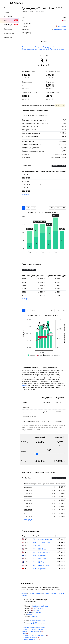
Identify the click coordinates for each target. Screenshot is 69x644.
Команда (46, 593)
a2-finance (35, 617)
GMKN (34, 555)
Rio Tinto (41, 562)
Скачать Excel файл (59, 166)
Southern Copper (44, 542)
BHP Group (42, 549)
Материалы (62, 26)
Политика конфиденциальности (34, 629)
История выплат (28, 47)
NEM (34, 552)
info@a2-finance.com (38, 621)
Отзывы (24, 595)
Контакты (61, 593)
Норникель (42, 555)
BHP (34, 549)
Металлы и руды (60, 29)
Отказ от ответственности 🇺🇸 (33, 631)
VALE (34, 546)
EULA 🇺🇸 (25, 633)
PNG (58, 208)
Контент (54, 593)
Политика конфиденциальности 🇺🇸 (35, 636)
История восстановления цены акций (35, 49)
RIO (34, 562)
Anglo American (44, 565)
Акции (31, 12)
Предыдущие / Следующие (52, 47)
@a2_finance (37, 612)
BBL (34, 559)
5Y (24, 208)
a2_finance (31, 614)
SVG (52, 208)
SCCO (34, 542)
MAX (33, 208)
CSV (64, 208)
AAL (34, 565)
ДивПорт (25, 385)
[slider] (37, 454)
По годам (38, 47)
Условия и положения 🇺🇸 (32, 640)
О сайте (31, 593)
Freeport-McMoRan (45, 539)
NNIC (34, 569)
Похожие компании (57, 49)
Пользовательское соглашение (34, 627)
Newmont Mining (44, 552)
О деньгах (38, 593)
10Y (28, 208)
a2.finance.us (38, 608)
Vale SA (41, 546)
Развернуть (26, 194)
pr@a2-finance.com (38, 623)
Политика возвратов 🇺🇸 (31, 638)
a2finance (37, 610)
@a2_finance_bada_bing (40, 606)
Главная (24, 12)
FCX (34, 539)
